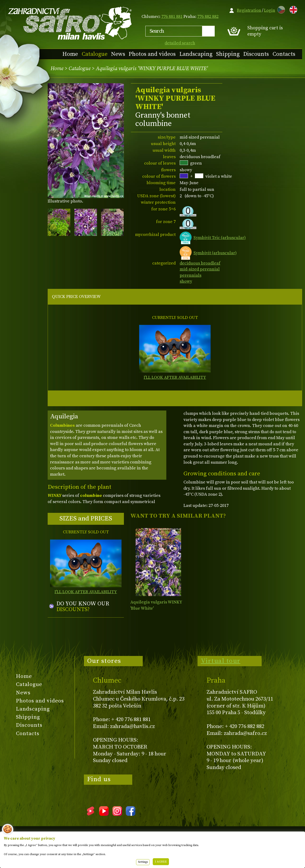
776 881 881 (172, 17)
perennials (191, 275)
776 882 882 (208, 17)
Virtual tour (221, 661)
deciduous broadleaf (200, 263)
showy (186, 281)
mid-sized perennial (200, 269)
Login (270, 10)
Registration (249, 10)
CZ (280, 9)
